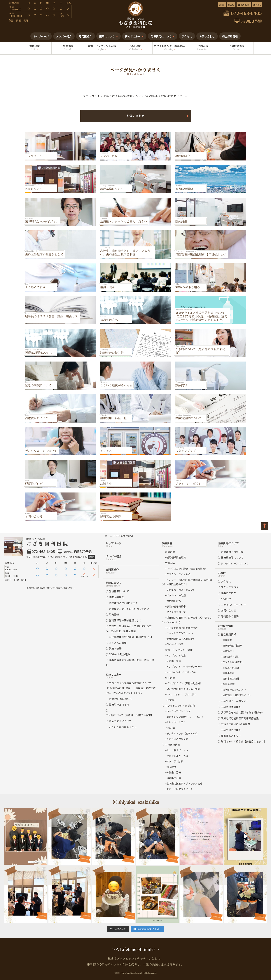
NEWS (231, 5)
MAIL (257, 5)
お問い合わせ (135, 116)
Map (92, 557)
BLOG (222, 5)
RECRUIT (243, 5)
